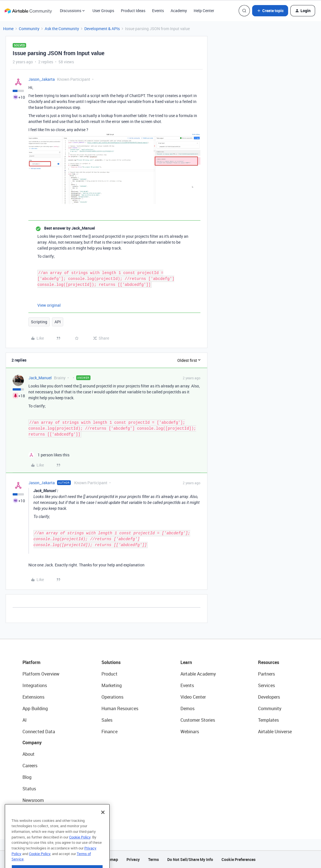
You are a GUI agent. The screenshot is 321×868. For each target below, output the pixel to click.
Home (8, 29)
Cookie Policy (80, 849)
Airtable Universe (275, 732)
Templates (268, 720)
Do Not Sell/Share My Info (190, 859)
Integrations (35, 685)
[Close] (103, 825)
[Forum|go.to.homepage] (28, 11)
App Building (35, 708)
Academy (179, 11)
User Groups (103, 11)
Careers (30, 766)
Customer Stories (198, 720)
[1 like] (49, 455)
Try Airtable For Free (42, 812)
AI (25, 720)
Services (266, 685)
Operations (112, 697)
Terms (153, 859)
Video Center (193, 697)
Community (29, 29)
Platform (31, 662)
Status (29, 789)
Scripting (39, 322)
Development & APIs (102, 29)
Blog (27, 777)
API (58, 322)
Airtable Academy (198, 674)
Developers (269, 697)
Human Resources (120, 708)
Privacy (133, 859)
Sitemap (111, 859)
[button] (270, 11)
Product (109, 674)
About (29, 754)
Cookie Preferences (239, 859)
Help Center (204, 11)
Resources (269, 662)
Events (158, 11)
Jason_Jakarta (42, 79)
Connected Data (39, 732)
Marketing (112, 685)
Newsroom (33, 800)
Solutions (111, 662)
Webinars (190, 732)
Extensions (33, 697)
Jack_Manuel (40, 378)
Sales (107, 720)
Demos (187, 708)
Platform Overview (41, 674)
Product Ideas (133, 11)
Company (32, 743)
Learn (186, 662)
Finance (109, 732)
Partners (266, 674)
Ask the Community (62, 29)
